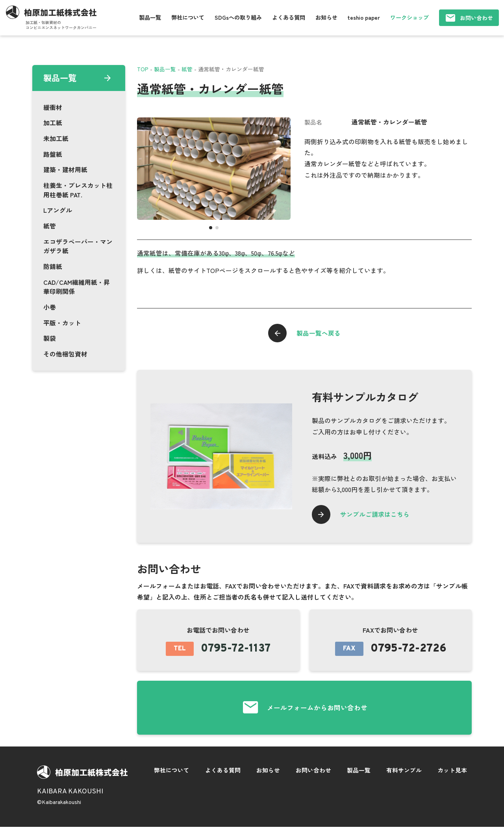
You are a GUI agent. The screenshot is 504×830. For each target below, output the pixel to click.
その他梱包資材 (65, 354)
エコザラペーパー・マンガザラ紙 (78, 246)
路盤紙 (53, 154)
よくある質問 (289, 17)
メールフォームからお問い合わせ (317, 710)
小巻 (50, 307)
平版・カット (62, 323)
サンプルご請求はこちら (376, 515)
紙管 (50, 226)
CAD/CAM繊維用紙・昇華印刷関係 (77, 287)
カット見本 (452, 773)
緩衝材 (53, 107)
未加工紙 (56, 138)
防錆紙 (53, 266)
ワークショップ (409, 17)
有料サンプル (404, 773)
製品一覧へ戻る (319, 333)
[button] (211, 228)
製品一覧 (150, 17)
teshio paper (364, 17)
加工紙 (53, 123)
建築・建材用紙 (65, 170)
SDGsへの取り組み (238, 17)
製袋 (50, 338)
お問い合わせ (476, 18)
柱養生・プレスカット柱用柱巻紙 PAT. (78, 190)
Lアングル (58, 210)
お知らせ (326, 17)
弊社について (188, 17)
